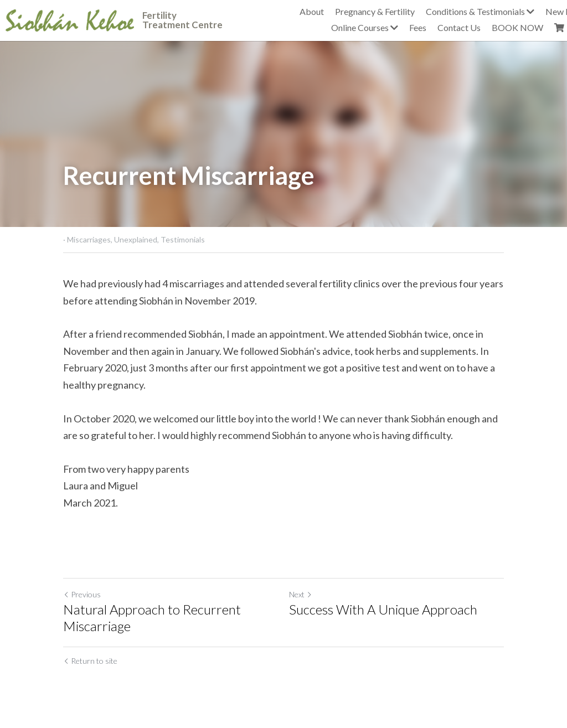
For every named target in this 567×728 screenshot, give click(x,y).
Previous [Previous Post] (82, 594)
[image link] (70, 19)
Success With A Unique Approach (383, 609)
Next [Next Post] (301, 594)
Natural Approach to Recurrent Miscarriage (152, 618)
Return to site (90, 661)
